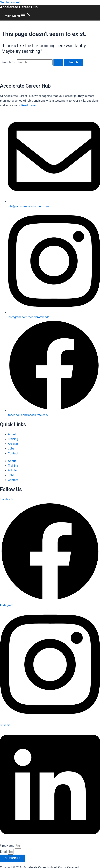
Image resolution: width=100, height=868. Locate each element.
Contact (13, 453)
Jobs (11, 449)
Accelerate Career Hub (19, 7)
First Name (8, 846)
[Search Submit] (58, 62)
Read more (29, 105)
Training (13, 439)
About (12, 434)
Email (4, 852)
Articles (13, 444)
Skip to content (10, 2)
